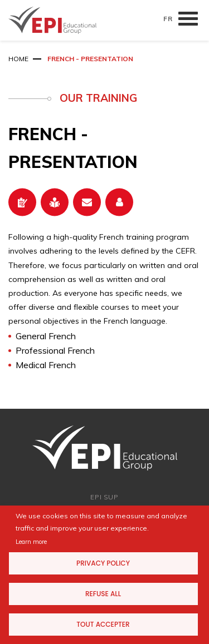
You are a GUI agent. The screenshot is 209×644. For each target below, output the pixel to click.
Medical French (46, 365)
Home (18, 59)
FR (168, 19)
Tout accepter (103, 624)
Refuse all (103, 594)
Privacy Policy (103, 563)
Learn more (31, 542)
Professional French (55, 350)
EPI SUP (104, 497)
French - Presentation (90, 59)
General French (46, 336)
